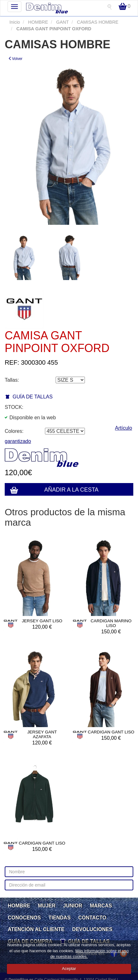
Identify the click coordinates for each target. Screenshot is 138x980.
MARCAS (101, 906)
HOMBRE (38, 22)
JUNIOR (73, 906)
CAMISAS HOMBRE (97, 22)
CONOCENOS (24, 918)
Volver (15, 59)
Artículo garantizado (68, 435)
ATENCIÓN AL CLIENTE (36, 929)
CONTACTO (92, 918)
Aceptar (69, 968)
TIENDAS (59, 918)
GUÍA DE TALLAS (33, 397)
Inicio (15, 22)
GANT (62, 22)
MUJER (47, 906)
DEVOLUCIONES (92, 929)
